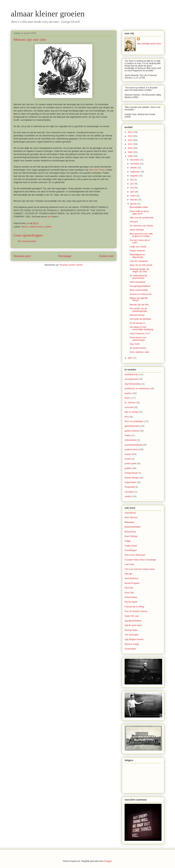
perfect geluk (130, 464)
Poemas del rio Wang (134, 607)
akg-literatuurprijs (132, 384)
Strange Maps (131, 630)
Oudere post (106, 256)
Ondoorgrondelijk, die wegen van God (139, 270)
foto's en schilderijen (134, 421)
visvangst (129, 492)
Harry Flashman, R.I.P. (140, 334)
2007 (130, 358)
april (132, 192)
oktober (134, 168)
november (135, 164)
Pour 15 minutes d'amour (136, 611)
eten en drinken (132, 412)
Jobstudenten (131, 440)
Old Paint (129, 588)
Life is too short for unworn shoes (140, 569)
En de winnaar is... (138, 323)
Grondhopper (131, 550)
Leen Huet (129, 564)
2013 (130, 136)
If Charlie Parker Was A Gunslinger (140, 560)
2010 (130, 148)
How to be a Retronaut (135, 555)
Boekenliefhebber (133, 527)
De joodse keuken (138, 348)
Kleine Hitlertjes (137, 230)
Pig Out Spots (131, 602)
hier (50, 217)
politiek (48, 227)
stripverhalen (130, 482)
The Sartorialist (132, 635)
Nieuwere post (22, 256)
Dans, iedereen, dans (139, 352)
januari (134, 204)
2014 (130, 132)
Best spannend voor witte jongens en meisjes (141, 235)
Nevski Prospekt (132, 583)
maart (133, 196)
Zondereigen (130, 649)
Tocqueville (130, 487)
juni (132, 184)
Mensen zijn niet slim (139, 305)
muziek (128, 454)
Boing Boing (130, 532)
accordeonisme (132, 379)
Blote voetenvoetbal (139, 290)
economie (129, 407)
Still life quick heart (133, 625)
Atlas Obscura (131, 517)
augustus (135, 176)
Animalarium (130, 513)
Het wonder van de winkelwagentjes (138, 310)
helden (128, 435)
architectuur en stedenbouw (137, 389)
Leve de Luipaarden (139, 261)
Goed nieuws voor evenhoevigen (138, 339)
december (135, 160)
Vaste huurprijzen (138, 282)
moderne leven (36, 227)
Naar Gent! (135, 344)
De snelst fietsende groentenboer (138, 277)
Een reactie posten (27, 241)
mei (132, 188)
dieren (24, 227)
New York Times (97, 170)
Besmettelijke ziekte (139, 207)
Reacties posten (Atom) (71, 265)
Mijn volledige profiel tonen (149, 44)
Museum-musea (137, 315)
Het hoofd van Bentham (140, 319)
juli (132, 180)
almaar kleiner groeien (48, 14)
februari (134, 200)
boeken (128, 393)
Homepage (65, 256)
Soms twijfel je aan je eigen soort (139, 213)
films (127, 417)
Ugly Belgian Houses (134, 639)
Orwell (127, 459)
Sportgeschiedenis (133, 621)
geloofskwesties (132, 426)
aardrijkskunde (131, 374)
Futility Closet (131, 546)
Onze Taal (129, 593)
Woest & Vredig (132, 644)
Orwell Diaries (131, 597)
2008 (130, 156)
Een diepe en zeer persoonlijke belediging (141, 328)
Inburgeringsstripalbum (140, 286)
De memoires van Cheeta (141, 226)
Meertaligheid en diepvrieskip (137, 256)
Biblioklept (129, 522)
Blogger (108, 861)
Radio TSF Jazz (132, 616)
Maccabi (128, 574)
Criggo (128, 541)
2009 (130, 152)
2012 (130, 140)
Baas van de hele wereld (141, 265)
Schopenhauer (131, 473)
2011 (130, 144)
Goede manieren (137, 251)
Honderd (134, 222)
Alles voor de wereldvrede (142, 218)
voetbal (128, 496)
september (135, 172)
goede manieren (132, 431)
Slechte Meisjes (132, 478)
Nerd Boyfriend (131, 578)
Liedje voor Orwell (138, 247)
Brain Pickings (131, 536)
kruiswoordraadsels (133, 445)
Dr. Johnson (130, 403)
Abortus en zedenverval (140, 294)
